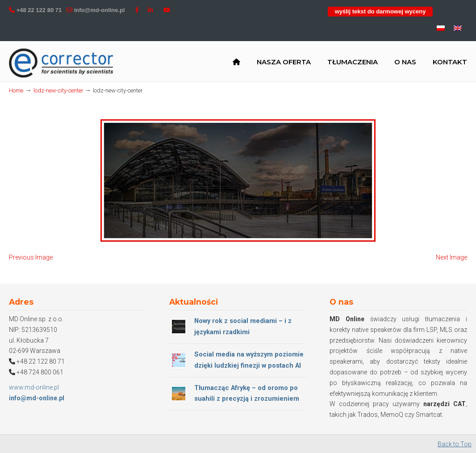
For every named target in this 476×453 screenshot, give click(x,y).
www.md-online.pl (34, 387)
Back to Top (455, 444)
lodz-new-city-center (58, 90)
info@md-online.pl (100, 10)
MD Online (62, 63)
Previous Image (31, 257)
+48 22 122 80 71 (39, 10)
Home (16, 90)
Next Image (451, 257)
